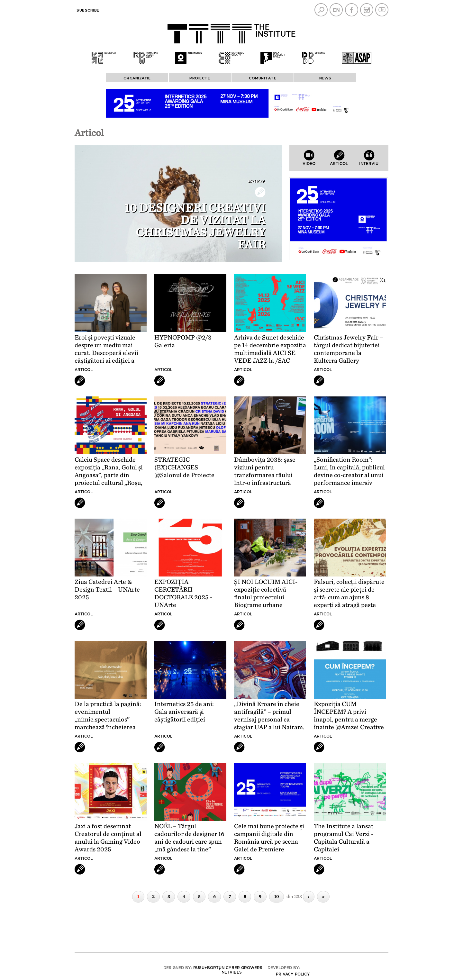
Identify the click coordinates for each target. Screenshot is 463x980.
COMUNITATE (263, 78)
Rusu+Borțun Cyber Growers (228, 968)
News (325, 78)
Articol (257, 181)
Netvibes (232, 972)
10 (277, 897)
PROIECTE (200, 78)
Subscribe (88, 10)
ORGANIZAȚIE (137, 78)
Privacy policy (293, 974)
